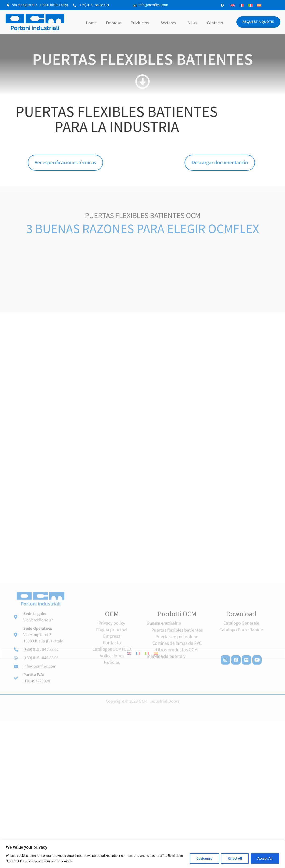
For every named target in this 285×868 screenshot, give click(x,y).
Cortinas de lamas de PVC (177, 696)
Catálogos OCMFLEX (112, 702)
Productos (141, 23)
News (193, 23)
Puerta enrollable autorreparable (164, 677)
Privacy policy (112, 676)
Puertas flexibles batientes (177, 683)
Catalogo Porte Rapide (241, 683)
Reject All (235, 858)
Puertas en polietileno (177, 690)
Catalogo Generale (241, 676)
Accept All (265, 858)
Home (91, 23)
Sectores (170, 23)
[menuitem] (233, 5)
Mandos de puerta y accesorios (166, 710)
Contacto (215, 23)
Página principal (112, 683)
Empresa (114, 23)
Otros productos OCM (177, 703)
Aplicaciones (112, 709)
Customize (204, 858)
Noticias (112, 716)
